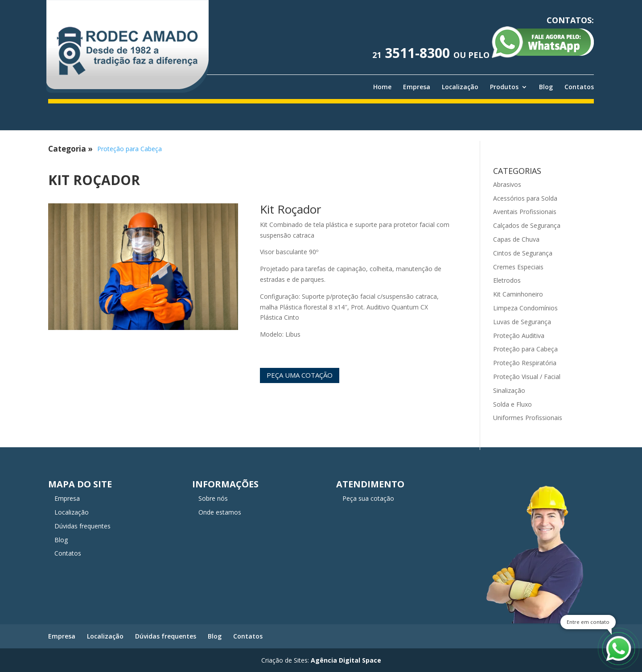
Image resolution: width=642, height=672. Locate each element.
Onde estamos (220, 512)
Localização (460, 87)
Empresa (417, 87)
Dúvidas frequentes (82, 526)
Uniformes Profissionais (528, 418)
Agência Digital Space (346, 660)
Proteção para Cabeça (130, 149)
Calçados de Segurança (527, 225)
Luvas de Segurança (522, 322)
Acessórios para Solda (525, 198)
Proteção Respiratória (525, 363)
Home (382, 87)
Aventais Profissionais (525, 212)
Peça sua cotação (368, 498)
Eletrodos (507, 280)
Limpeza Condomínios (525, 308)
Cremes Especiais (518, 267)
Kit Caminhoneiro (518, 294)
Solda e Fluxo (512, 404)
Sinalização (509, 390)
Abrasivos (507, 184)
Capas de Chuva (516, 239)
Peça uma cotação (300, 375)
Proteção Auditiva (519, 336)
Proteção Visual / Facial (527, 377)
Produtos (504, 87)
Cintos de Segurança (523, 253)
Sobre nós (213, 498)
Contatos (579, 87)
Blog (546, 87)
